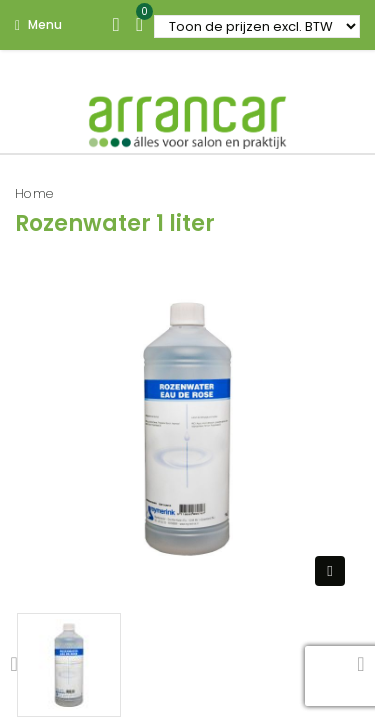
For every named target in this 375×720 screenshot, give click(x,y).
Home (34, 193)
